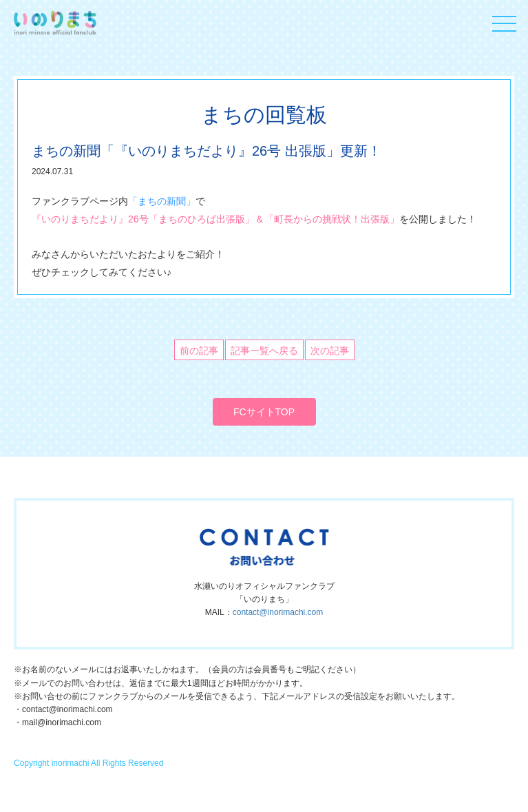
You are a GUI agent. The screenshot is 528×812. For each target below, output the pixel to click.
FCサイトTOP (264, 412)
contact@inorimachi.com (278, 612)
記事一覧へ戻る (264, 351)
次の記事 (330, 351)
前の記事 (199, 351)
